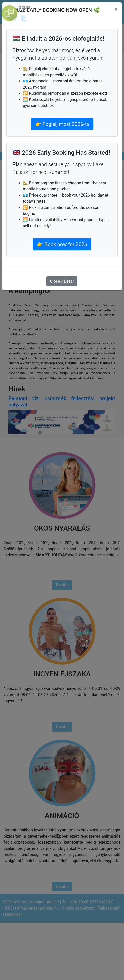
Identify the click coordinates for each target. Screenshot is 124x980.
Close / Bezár (62, 281)
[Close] (116, 9)
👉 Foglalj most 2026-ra (62, 124)
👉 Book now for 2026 (62, 244)
